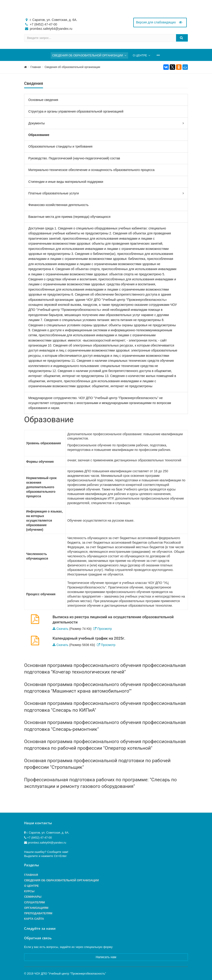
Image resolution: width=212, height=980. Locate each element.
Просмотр (105, 629)
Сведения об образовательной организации (72, 67)
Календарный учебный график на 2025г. (89, 638)
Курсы (29, 891)
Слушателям (34, 902)
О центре (31, 886)
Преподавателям (38, 913)
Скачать (62, 629)
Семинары (33, 897)
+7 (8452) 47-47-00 (43, 24)
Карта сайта (34, 919)
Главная (36, 67)
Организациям (36, 908)
